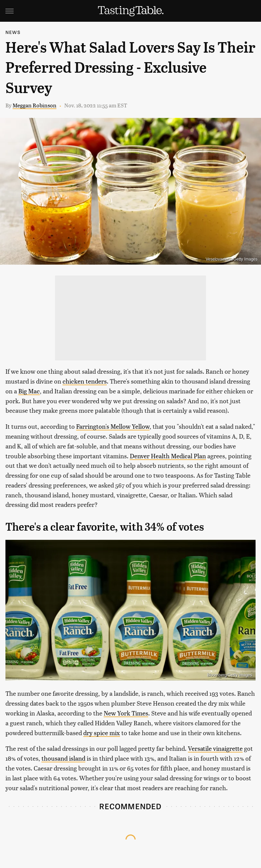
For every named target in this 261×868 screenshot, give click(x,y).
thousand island (63, 758)
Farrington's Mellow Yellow (113, 426)
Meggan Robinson (34, 105)
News (13, 32)
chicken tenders (85, 381)
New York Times (126, 713)
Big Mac (29, 391)
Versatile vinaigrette (215, 748)
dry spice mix (102, 733)
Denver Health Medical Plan (168, 456)
